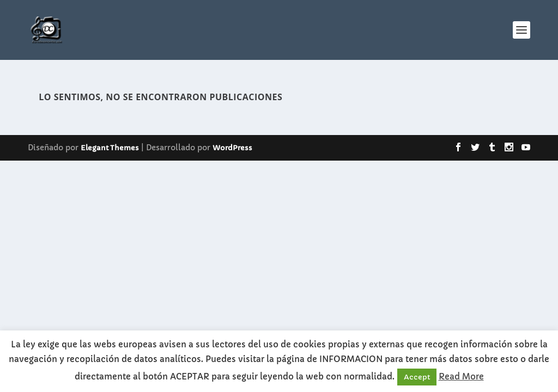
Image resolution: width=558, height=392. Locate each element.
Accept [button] (417, 377)
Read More (461, 376)
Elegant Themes (110, 148)
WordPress (232, 148)
